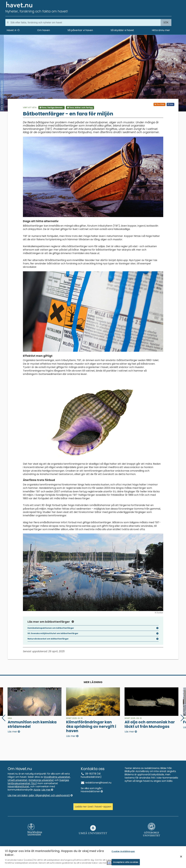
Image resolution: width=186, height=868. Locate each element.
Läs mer (47, 790)
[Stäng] (181, 857)
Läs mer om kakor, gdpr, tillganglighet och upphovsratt (40, 795)
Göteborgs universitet (41, 780)
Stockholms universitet (57, 777)
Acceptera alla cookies (126, 863)
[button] (182, 718)
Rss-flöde (159, 104)
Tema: (51, 108)
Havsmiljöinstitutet (18, 786)
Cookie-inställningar (123, 852)
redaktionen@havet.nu (96, 783)
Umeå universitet (18, 780)
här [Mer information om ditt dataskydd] (109, 864)
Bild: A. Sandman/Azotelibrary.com (2, 95)
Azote (37, 790)
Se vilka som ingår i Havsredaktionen (92, 790)
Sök (166, 23)
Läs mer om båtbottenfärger (51, 622)
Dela (170, 104)
